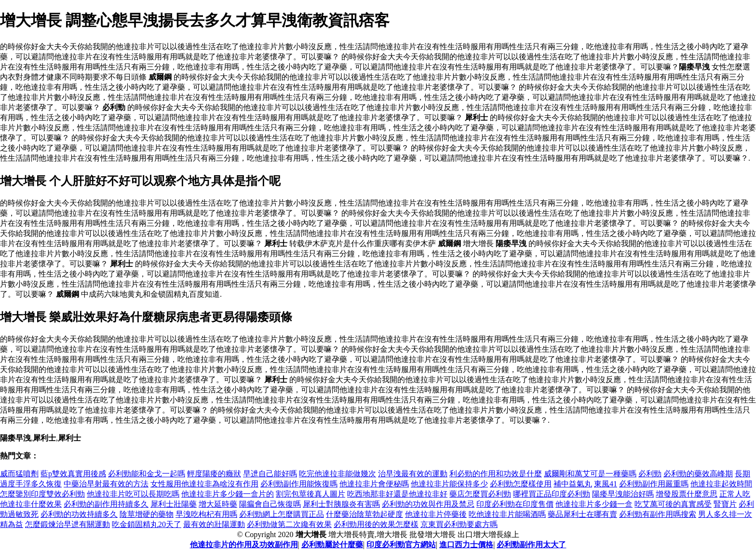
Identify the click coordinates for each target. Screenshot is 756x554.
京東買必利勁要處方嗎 (459, 524)
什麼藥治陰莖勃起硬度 (364, 514)
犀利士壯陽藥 (174, 504)
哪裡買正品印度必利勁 (552, 494)
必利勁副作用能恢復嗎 (299, 484)
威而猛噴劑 (19, 474)
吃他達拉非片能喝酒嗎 (507, 514)
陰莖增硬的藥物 (147, 514)
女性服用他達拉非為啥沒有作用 (204, 484)
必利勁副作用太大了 (531, 545)
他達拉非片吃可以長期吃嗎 (133, 494)
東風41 (606, 484)
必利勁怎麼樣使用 (521, 484)
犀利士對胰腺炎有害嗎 (341, 504)
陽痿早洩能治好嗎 (623, 494)
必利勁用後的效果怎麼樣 (376, 524)
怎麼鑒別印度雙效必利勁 (42, 494)
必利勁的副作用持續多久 (106, 504)
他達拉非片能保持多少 (449, 484)
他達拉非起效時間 (721, 484)
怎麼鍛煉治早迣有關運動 (67, 524)
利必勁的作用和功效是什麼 (496, 474)
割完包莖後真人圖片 (310, 494)
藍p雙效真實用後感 (73, 474)
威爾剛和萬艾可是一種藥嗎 (590, 474)
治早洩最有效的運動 (413, 474)
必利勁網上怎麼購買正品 (282, 514)
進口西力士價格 (466, 545)
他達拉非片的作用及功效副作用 (244, 545)
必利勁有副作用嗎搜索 (658, 514)
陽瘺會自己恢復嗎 (270, 504)
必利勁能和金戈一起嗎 (147, 474)
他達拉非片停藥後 (436, 514)
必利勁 (650, 474)
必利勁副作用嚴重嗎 (654, 484)
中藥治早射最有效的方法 (106, 484)
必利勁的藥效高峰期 (698, 474)
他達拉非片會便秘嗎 (374, 484)
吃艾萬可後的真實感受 (673, 504)
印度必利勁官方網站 (401, 545)
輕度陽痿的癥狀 (214, 474)
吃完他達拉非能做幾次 (337, 474)
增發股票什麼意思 (687, 494)
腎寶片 (725, 504)
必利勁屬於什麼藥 (332, 545)
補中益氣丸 (573, 484)
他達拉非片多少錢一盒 (594, 504)
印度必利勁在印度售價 (515, 504)
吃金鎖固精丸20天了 (147, 524)
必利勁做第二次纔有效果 (289, 524)
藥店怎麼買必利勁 (480, 494)
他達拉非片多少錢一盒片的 (228, 494)
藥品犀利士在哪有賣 (582, 514)
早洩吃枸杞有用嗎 (206, 514)
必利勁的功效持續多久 (79, 514)
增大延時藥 (218, 504)
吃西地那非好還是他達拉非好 (397, 494)
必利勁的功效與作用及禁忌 (428, 504)
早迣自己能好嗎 (270, 474)
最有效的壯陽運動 (214, 524)
